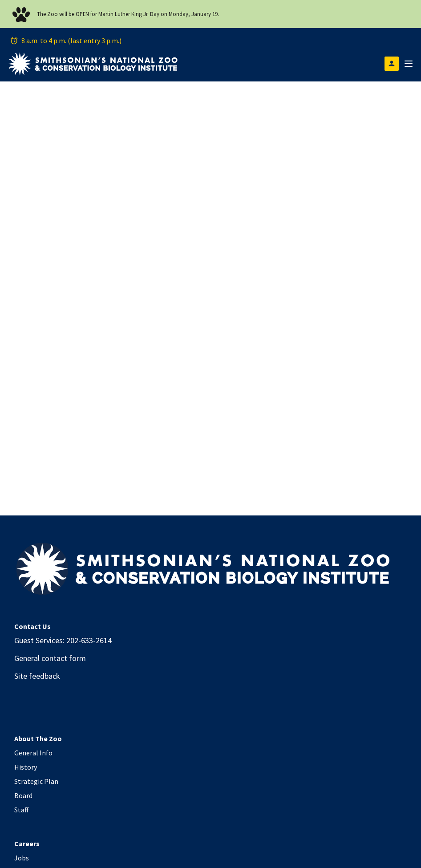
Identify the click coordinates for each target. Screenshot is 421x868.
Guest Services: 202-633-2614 (63, 640)
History (26, 767)
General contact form (50, 658)
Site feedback (37, 676)
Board (23, 795)
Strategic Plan (36, 781)
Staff (21, 810)
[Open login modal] (392, 64)
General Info (33, 753)
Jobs (22, 858)
